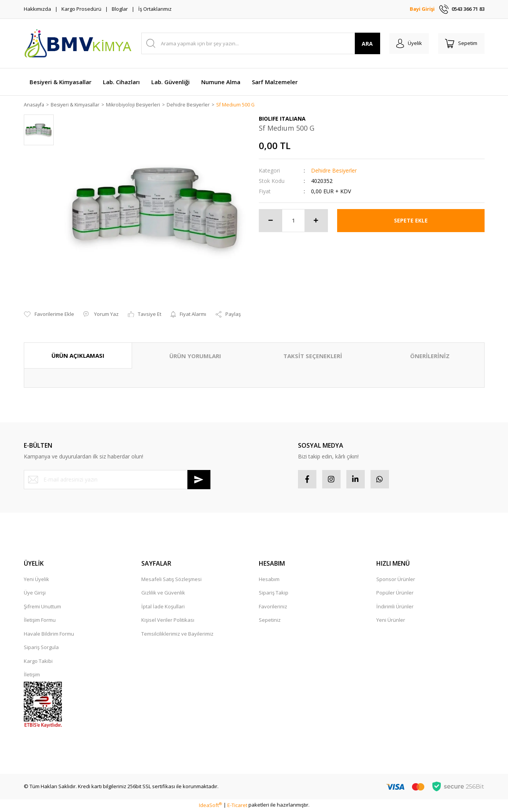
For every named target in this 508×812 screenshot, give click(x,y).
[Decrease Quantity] (271, 221)
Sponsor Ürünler (396, 580)
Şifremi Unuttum (42, 608)
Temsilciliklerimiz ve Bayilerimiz (177, 635)
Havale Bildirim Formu (49, 635)
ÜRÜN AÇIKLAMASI (78, 356)
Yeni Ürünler (391, 621)
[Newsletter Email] (117, 480)
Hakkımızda (37, 9)
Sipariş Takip (274, 594)
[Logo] (78, 43)
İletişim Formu (40, 621)
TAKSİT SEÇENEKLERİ (313, 356)
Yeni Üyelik (36, 580)
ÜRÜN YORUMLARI (195, 356)
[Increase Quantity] (316, 221)
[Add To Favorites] (49, 315)
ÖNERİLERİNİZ (430, 356)
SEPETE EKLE (411, 221)
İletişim (32, 676)
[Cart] (461, 43)
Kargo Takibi (38, 662)
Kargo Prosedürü (81, 9)
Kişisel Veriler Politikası (168, 621)
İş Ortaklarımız (155, 9)
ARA (365, 44)
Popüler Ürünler (395, 594)
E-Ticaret (237, 806)
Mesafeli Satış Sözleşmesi (171, 580)
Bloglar (120, 9)
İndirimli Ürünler (395, 608)
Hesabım (269, 580)
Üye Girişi (35, 594)
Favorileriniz (273, 608)
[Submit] (199, 480)
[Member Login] (407, 43)
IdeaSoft (210, 806)
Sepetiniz (270, 621)
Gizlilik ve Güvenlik (163, 594)
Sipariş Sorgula (41, 648)
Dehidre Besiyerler (334, 171)
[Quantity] (293, 221)
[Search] (259, 43)
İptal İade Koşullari (163, 608)
